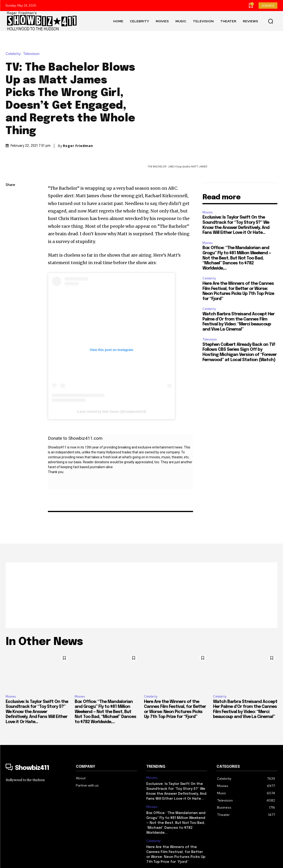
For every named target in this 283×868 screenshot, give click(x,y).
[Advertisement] (141, 557)
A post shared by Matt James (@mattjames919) (112, 374)
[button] (271, 21)
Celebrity (14, 35)
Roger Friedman (78, 127)
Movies (207, 174)
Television (32, 35)
